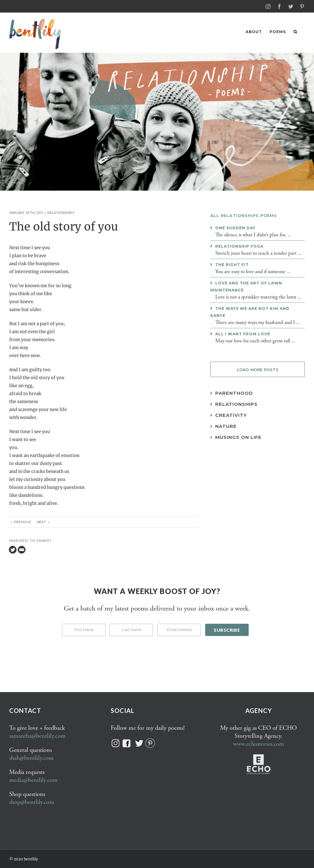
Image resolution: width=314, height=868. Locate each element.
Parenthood (234, 393)
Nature (226, 426)
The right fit (232, 264)
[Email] (22, 549)
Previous (23, 522)
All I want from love (243, 334)
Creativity (231, 415)
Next (41, 522)
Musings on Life (238, 437)
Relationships (61, 213)
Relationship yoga (239, 246)
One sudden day (235, 228)
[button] (295, 32)
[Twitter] (13, 549)
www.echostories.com (258, 744)
